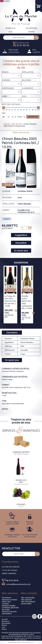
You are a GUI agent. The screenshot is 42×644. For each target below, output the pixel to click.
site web (23, 642)
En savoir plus (21, 251)
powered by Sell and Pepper (14, 642)
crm (33, 642)
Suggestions (21, 235)
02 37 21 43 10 (12, 580)
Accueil (6, 124)
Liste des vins (17, 124)
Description (21, 243)
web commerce (29, 642)
